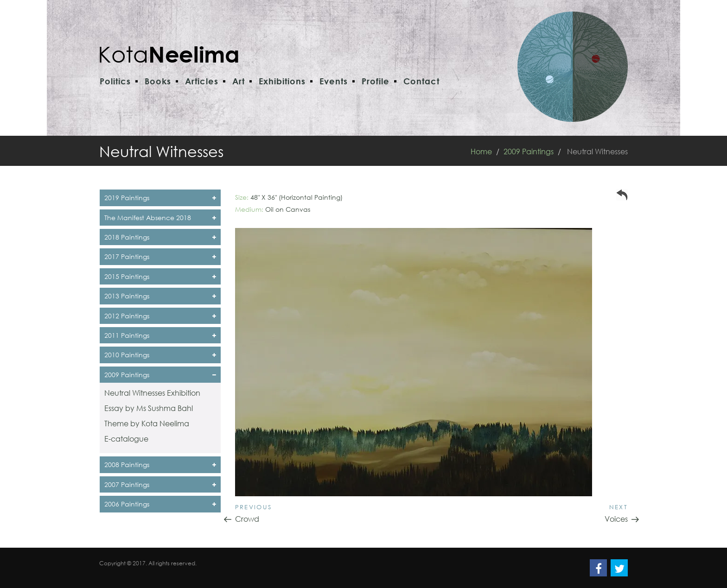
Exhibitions (282, 81)
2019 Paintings (160, 198)
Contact (421, 81)
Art (239, 81)
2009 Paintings (529, 151)
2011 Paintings (160, 335)
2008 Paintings (160, 465)
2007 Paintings (160, 484)
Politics (115, 81)
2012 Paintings (160, 316)
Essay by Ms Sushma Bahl (149, 408)
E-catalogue (126, 439)
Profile (376, 81)
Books (158, 81)
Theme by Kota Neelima (147, 423)
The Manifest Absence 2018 (160, 218)
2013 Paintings (160, 296)
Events (334, 81)
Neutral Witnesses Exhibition (152, 393)
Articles (202, 81)
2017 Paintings (160, 256)
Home (481, 151)
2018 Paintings (160, 237)
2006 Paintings (160, 504)
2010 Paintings (160, 355)
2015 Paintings (160, 276)
